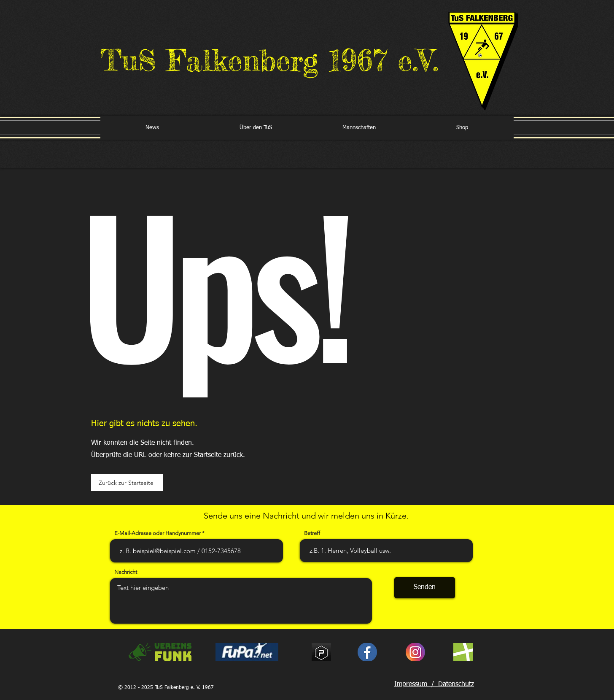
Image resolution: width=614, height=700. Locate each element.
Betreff (312, 533)
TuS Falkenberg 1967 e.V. (269, 60)
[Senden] (425, 588)
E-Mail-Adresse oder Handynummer (158, 533)
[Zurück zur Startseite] (127, 483)
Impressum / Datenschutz (434, 684)
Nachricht (126, 572)
